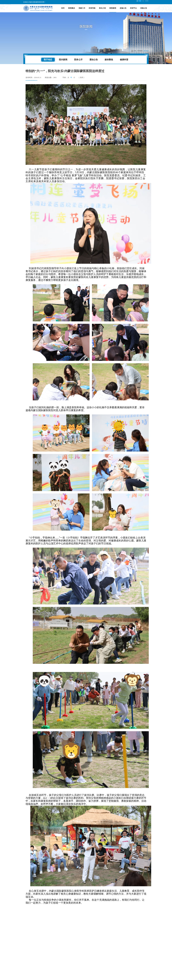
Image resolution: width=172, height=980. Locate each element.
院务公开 (78, 60)
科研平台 (133, 8)
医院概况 (72, 8)
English (138, 2)
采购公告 (144, 8)
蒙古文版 (145, 2)
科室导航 (92, 8)
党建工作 (82, 8)
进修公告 (123, 8)
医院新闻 (113, 8)
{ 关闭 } (82, 78)
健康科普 (124, 60)
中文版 (131, 2)
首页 (63, 8)
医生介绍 (102, 8)
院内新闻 (63, 60)
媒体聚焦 (109, 60)
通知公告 (94, 60)
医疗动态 (146, 51)
